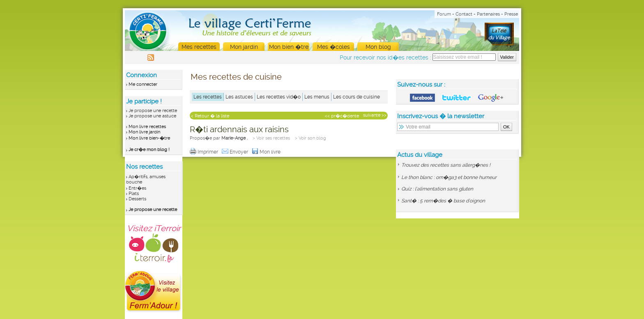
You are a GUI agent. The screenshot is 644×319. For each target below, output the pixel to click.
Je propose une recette (153, 111)
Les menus (317, 97)
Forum (444, 14)
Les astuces (239, 97)
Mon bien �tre (289, 47)
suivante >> (375, 115)
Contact (464, 14)
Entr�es (137, 188)
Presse (511, 14)
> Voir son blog (310, 138)
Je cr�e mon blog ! (149, 150)
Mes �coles (333, 47)
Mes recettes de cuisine (236, 77)
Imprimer (205, 152)
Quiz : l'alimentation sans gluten (437, 189)
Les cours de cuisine (356, 97)
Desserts (137, 199)
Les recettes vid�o (279, 97)
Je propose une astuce (152, 116)
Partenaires (488, 14)
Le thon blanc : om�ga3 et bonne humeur (449, 177)
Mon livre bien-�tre (149, 138)
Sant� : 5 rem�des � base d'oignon (443, 201)
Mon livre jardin (144, 132)
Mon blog (378, 47)
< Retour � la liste (210, 116)
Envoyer (236, 152)
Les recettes (208, 97)
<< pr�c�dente (342, 116)
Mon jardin (244, 47)
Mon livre (267, 152)
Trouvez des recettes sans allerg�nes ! (446, 165)
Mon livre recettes (147, 127)
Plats (134, 194)
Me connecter (143, 84)
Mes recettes (199, 47)
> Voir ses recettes (271, 138)
